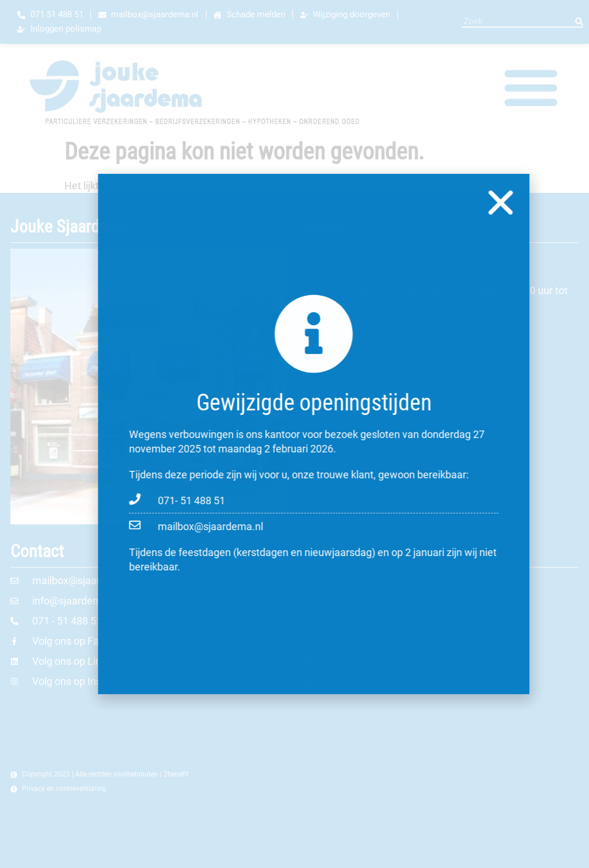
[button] (545, 203)
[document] (294, 434)
